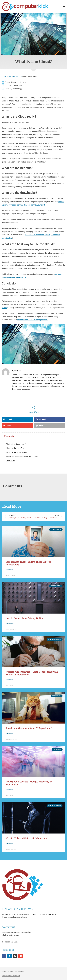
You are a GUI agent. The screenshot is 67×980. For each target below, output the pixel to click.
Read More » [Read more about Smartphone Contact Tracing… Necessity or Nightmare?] (10, 790)
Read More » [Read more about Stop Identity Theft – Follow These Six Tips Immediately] (10, 570)
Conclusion (10, 461)
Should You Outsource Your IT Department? (29, 728)
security (5, 308)
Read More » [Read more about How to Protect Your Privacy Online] (10, 624)
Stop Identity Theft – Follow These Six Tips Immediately (28, 563)
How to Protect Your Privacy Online (24, 618)
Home (4, 76)
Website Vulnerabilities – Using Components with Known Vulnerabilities (32, 673)
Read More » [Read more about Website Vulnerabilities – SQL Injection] (10, 843)
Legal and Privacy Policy (11, 976)
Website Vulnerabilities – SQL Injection (26, 838)
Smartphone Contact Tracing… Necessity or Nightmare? (29, 783)
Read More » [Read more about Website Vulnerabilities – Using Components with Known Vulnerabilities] (10, 680)
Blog (10, 76)
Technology (17, 76)
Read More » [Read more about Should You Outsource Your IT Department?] (10, 733)
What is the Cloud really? (16, 444)
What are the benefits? (15, 448)
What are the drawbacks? (16, 452)
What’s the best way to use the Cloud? (22, 457)
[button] (64, 6)
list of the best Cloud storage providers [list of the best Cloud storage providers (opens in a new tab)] (32, 320)
